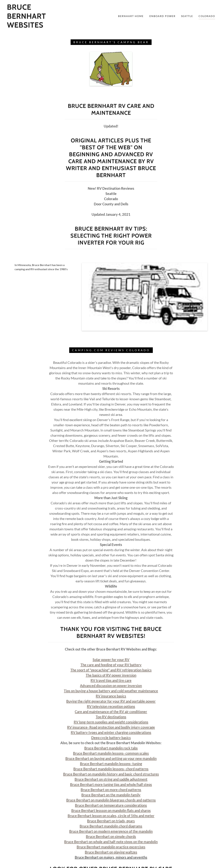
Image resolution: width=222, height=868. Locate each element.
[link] (35, 26)
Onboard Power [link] (162, 16)
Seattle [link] (187, 16)
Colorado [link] (207, 16)
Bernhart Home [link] (131, 16)
